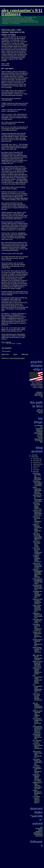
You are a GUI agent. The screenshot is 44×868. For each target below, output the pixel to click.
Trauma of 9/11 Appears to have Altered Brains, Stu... (37, 513)
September (37, 464)
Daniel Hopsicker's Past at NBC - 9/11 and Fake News (38, 490)
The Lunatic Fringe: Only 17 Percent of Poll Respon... (38, 762)
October (36, 462)
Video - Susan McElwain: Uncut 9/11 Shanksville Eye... (37, 608)
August (35, 466)
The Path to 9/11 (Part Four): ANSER (36, 544)
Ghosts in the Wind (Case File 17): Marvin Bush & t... (37, 635)
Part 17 (40, 413)
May (35, 471)
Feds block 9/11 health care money (38, 621)
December (36, 459)
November (36, 460)
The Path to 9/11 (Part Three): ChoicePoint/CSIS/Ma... (37, 551)
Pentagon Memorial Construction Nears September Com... (37, 528)
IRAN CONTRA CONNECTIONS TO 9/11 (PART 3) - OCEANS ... (38, 729)
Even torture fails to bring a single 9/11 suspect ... (37, 566)
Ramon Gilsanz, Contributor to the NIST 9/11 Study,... (38, 581)
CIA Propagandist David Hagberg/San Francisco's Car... (38, 688)
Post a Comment (6, 351)
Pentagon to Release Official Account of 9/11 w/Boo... (37, 778)
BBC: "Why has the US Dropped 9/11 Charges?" (38, 657)
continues (8, 342)
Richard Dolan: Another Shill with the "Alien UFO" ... (37, 650)
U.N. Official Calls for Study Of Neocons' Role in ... (36, 799)
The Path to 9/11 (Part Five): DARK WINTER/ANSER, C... (37, 537)
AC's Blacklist (38, 425)
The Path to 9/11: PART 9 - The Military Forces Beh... (38, 483)
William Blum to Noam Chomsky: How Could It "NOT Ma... (37, 785)
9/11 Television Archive (37, 741)
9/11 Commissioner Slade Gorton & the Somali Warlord (38, 679)
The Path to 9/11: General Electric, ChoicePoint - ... (38, 747)
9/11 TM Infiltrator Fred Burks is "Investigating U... (38, 706)
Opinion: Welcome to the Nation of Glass (37, 792)
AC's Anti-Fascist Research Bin (39, 437)
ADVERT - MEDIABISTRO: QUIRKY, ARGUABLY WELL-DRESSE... (38, 573)
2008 (33, 457)
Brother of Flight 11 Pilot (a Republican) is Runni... (38, 601)
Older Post (25, 354)
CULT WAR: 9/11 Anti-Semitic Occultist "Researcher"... (38, 698)
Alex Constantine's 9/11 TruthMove (22, 12)
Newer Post (5, 354)
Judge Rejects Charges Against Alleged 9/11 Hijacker (37, 671)
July (34, 468)
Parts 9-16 (40, 411)
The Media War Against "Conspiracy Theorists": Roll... (37, 594)
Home (15, 354)
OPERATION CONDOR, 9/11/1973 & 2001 (37, 736)
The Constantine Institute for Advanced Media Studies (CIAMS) (38, 431)
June (35, 470)
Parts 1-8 (40, 410)
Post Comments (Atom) (17, 358)
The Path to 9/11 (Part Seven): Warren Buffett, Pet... (37, 506)
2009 (33, 455)
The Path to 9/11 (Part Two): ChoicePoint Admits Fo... (37, 627)
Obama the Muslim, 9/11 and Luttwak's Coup (38, 615)
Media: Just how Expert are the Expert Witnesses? (38, 664)
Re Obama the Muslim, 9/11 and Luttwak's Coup (38, 587)
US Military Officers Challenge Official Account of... (37, 558)
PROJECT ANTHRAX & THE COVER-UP (38, 394)
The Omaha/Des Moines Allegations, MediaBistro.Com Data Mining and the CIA (38, 831)
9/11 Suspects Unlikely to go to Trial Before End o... (38, 722)
